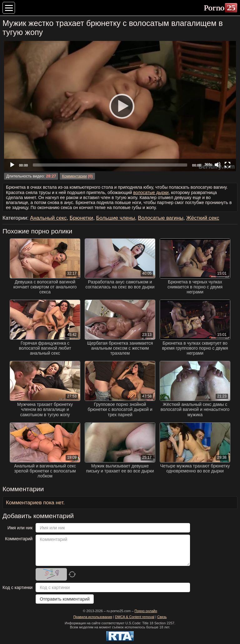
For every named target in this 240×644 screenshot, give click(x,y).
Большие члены (115, 218)
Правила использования (93, 617)
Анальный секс (48, 218)
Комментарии (74, 176)
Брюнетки (81, 218)
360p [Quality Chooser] (208, 164)
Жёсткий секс (203, 218)
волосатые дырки (151, 192)
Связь (162, 617)
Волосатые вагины (160, 218)
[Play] (120, 106)
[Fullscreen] (227, 165)
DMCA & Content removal (135, 617)
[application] (120, 106)
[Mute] (217, 165)
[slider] (110, 165)
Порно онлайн (146, 611)
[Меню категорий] (9, 8)
